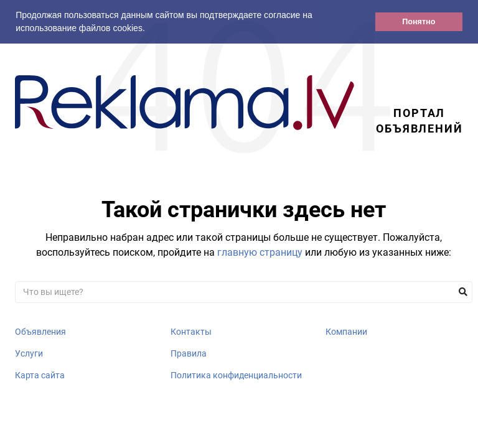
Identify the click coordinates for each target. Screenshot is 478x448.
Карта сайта (40, 375)
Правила (189, 353)
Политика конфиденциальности (236, 375)
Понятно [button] (419, 22)
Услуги (29, 353)
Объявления (40, 332)
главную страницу (260, 252)
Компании (346, 332)
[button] (149, 29)
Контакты (191, 332)
